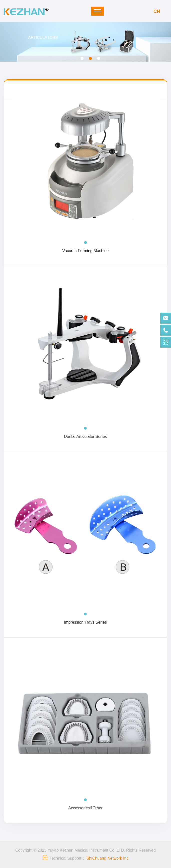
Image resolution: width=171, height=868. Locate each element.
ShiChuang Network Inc (107, 858)
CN (157, 11)
